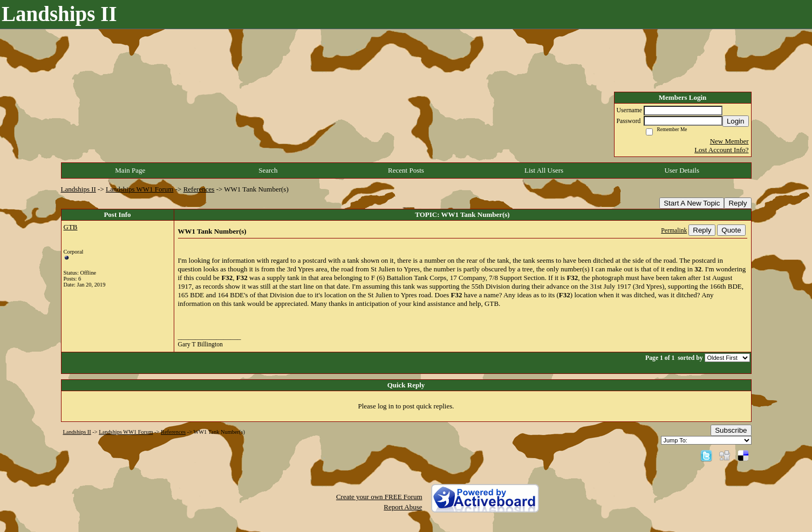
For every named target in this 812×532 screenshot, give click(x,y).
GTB (71, 227)
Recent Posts (406, 170)
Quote (731, 230)
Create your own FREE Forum (379, 497)
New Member (729, 141)
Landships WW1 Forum (139, 189)
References (199, 189)
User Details (682, 170)
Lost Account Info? (721, 150)
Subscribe (731, 430)
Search (268, 170)
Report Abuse (403, 507)
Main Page (130, 170)
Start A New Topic (692, 203)
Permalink (674, 231)
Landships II (79, 189)
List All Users (544, 170)
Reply (738, 203)
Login (736, 121)
